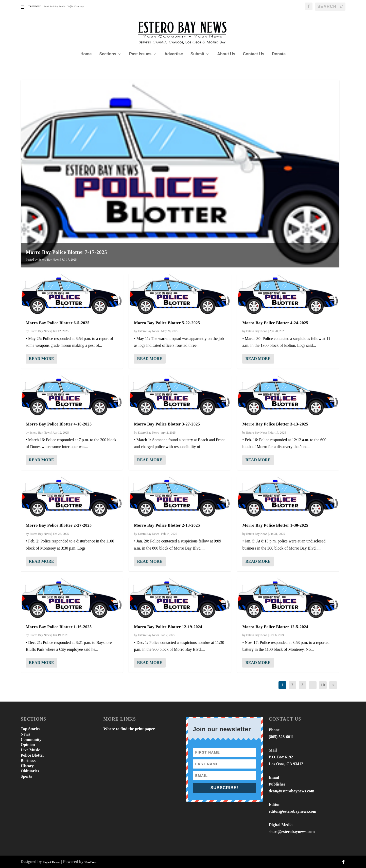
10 (323, 685)
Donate (279, 54)
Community (31, 739)
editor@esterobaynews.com (293, 811)
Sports (26, 776)
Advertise (174, 54)
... (313, 685)
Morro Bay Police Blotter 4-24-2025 (275, 323)
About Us (226, 54)
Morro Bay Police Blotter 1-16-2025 (59, 627)
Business (28, 761)
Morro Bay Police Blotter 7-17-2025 (67, 252)
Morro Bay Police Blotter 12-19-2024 (168, 627)
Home (86, 54)
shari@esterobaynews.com (292, 832)
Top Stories (31, 729)
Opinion (28, 745)
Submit (197, 54)
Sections (108, 54)
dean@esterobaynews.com (292, 791)
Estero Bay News (49, 260)
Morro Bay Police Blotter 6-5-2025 (58, 323)
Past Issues (140, 54)
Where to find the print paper (129, 729)
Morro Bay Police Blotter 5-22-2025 (167, 323)
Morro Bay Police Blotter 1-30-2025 (275, 525)
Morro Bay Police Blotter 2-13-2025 (167, 525)
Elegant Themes (51, 862)
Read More (41, 359)
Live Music (30, 750)
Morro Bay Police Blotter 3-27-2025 (167, 424)
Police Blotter (33, 755)
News (25, 734)
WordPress (90, 862)
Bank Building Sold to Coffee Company (64, 6)
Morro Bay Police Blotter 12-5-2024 (275, 627)
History (27, 766)
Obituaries (30, 771)
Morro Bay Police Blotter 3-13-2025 (275, 424)
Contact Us (253, 54)
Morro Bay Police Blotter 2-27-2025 (59, 525)
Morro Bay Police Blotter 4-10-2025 (59, 424)
